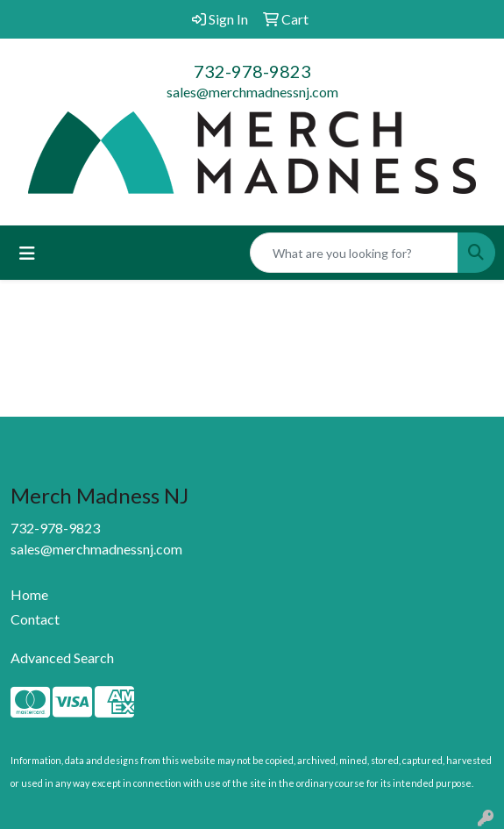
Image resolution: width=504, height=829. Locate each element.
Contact (35, 619)
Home (29, 594)
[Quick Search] (354, 253)
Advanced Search (62, 657)
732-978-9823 (252, 71)
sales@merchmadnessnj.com (252, 92)
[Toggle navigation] (27, 253)
